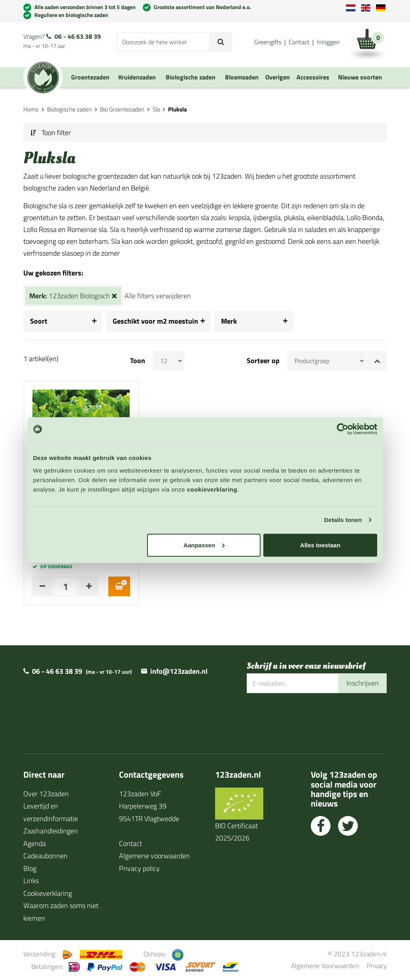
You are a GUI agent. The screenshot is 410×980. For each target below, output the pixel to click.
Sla (156, 109)
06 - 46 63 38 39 (78, 36)
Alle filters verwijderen (158, 296)
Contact (299, 42)
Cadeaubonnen (45, 856)
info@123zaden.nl (179, 671)
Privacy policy (139, 868)
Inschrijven (363, 683)
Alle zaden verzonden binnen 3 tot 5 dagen (85, 7)
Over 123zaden (46, 794)
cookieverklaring (212, 489)
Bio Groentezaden (122, 109)
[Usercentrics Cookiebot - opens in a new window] (343, 429)
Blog (30, 868)
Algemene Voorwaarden (325, 966)
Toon (138, 361)
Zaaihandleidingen (51, 831)
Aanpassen (204, 545)
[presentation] (307, 718)
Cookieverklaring (48, 893)
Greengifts (268, 42)
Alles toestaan (320, 545)
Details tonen (343, 520)
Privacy (377, 966)
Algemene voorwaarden (154, 856)
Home (31, 109)
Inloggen (328, 42)
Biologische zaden (69, 109)
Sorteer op (263, 361)
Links (31, 881)
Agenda (35, 843)
